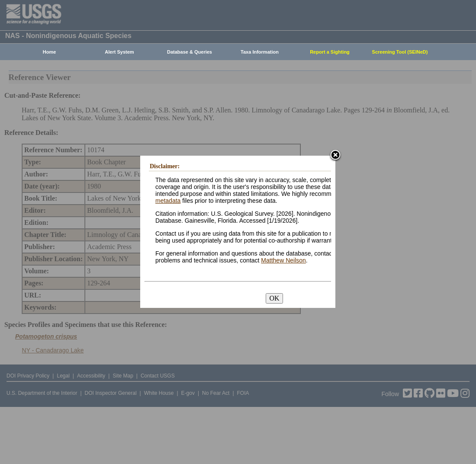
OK (274, 298)
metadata (168, 201)
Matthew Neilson (283, 260)
